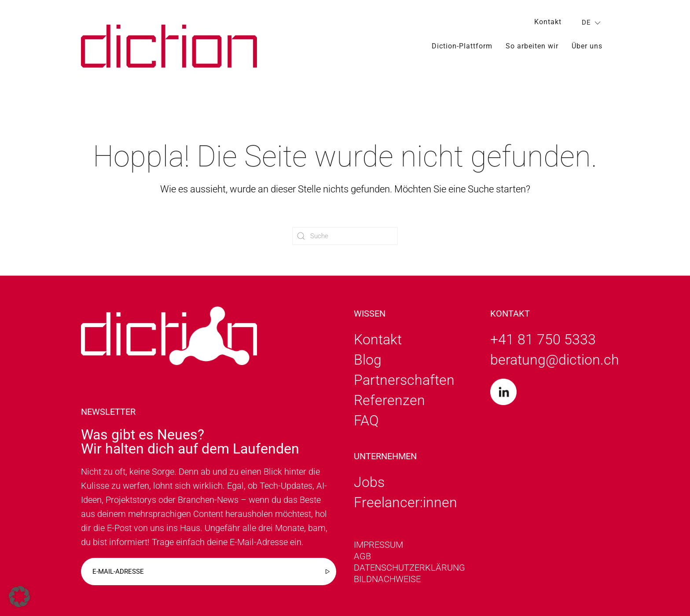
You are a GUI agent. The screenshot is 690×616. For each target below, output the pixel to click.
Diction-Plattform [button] (462, 46)
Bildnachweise (387, 579)
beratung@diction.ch (555, 360)
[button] (19, 597)
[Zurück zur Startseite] (169, 46)
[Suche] (345, 236)
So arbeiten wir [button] (532, 46)
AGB (362, 556)
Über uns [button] (587, 46)
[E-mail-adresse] (209, 572)
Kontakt (548, 22)
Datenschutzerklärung (409, 568)
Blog (368, 360)
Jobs (369, 482)
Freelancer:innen (406, 502)
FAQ (366, 421)
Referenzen (389, 400)
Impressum (378, 545)
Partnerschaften (404, 380)
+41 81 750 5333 (543, 339)
